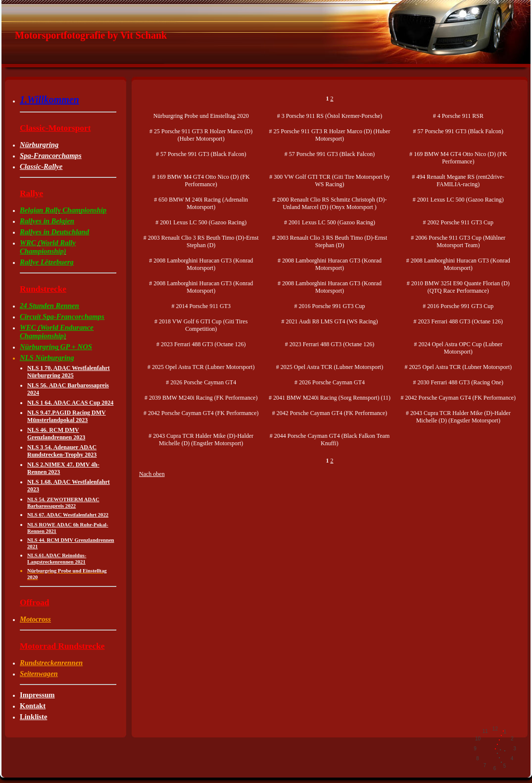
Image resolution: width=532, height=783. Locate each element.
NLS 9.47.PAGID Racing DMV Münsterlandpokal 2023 (67, 416)
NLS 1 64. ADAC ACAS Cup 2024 (70, 403)
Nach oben (152, 474)
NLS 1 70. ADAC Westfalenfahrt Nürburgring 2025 (69, 372)
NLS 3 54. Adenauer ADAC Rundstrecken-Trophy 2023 (62, 451)
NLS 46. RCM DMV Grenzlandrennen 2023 (56, 434)
